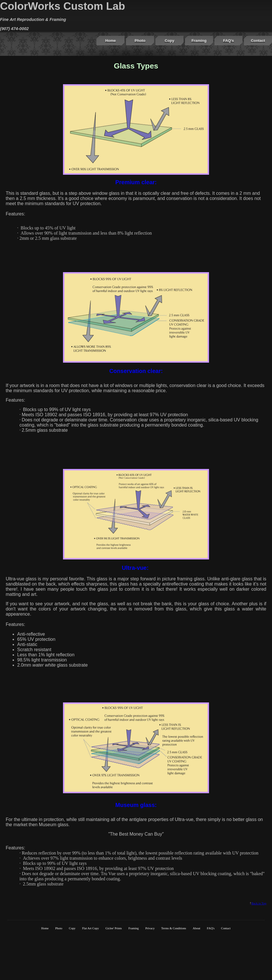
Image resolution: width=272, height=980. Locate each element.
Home (110, 41)
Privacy (150, 928)
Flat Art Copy (91, 928)
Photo (140, 41)
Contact (258, 41)
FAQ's (228, 41)
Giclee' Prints (114, 928)
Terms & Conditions (174, 928)
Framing (199, 41)
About (197, 928)
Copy (169, 41)
